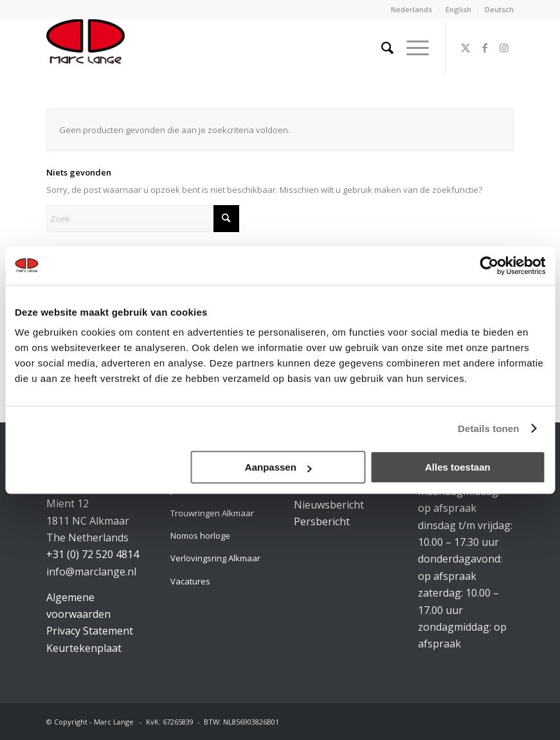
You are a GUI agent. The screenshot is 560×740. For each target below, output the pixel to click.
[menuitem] (412, 10)
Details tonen (488, 429)
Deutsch (499, 9)
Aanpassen (278, 467)
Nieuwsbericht (329, 505)
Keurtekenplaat (84, 648)
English (458, 9)
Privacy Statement (90, 631)
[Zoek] (381, 48)
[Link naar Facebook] (485, 48)
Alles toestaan (458, 467)
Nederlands (411, 9)
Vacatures (190, 581)
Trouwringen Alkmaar (212, 513)
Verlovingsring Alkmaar (215, 558)
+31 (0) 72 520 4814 (93, 554)
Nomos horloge (200, 536)
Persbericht (322, 521)
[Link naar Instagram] (504, 48)
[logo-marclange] (86, 48)
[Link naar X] (465, 48)
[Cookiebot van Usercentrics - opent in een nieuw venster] (489, 266)
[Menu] (411, 48)
